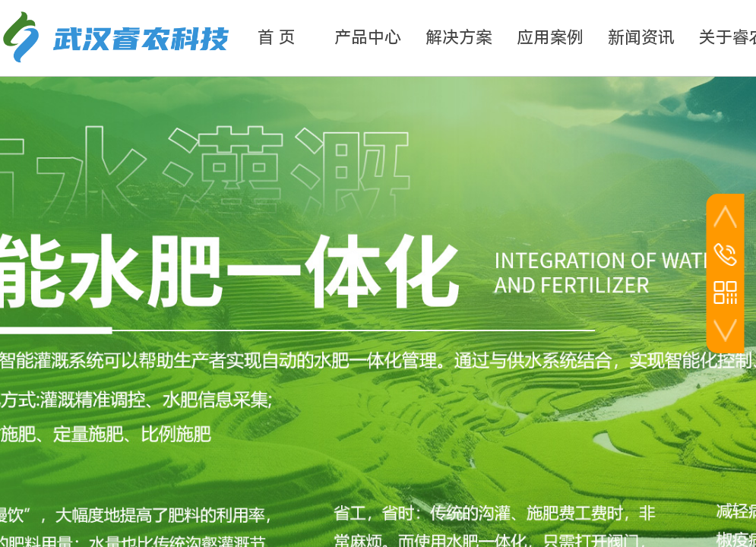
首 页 (277, 38)
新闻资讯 (641, 38)
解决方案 (459, 38)
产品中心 (368, 38)
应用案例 (550, 38)
